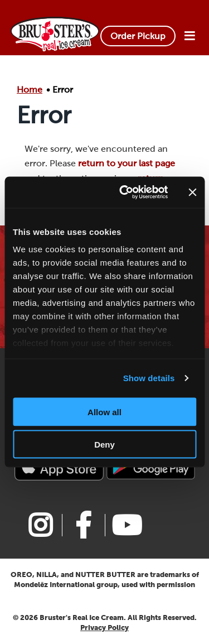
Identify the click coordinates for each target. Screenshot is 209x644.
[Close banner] (192, 192)
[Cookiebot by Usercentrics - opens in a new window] (125, 193)
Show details (149, 378)
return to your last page (127, 163)
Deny (104, 444)
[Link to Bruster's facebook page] (83, 525)
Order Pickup (138, 36)
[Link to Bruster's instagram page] (40, 525)
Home (30, 90)
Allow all (104, 412)
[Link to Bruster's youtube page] (126, 525)
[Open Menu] (189, 36)
